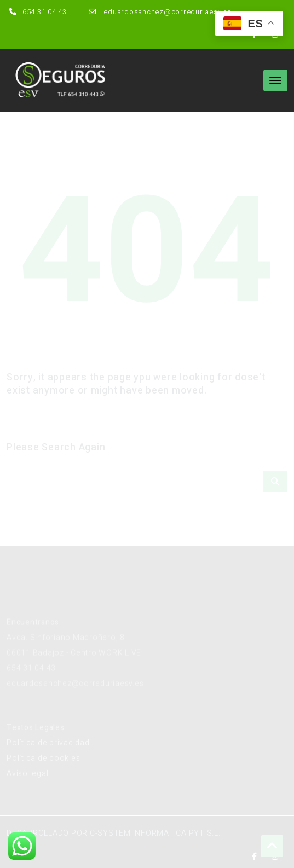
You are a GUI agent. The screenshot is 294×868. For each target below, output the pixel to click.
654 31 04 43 (37, 12)
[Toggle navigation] (275, 80)
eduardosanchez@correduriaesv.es (159, 12)
